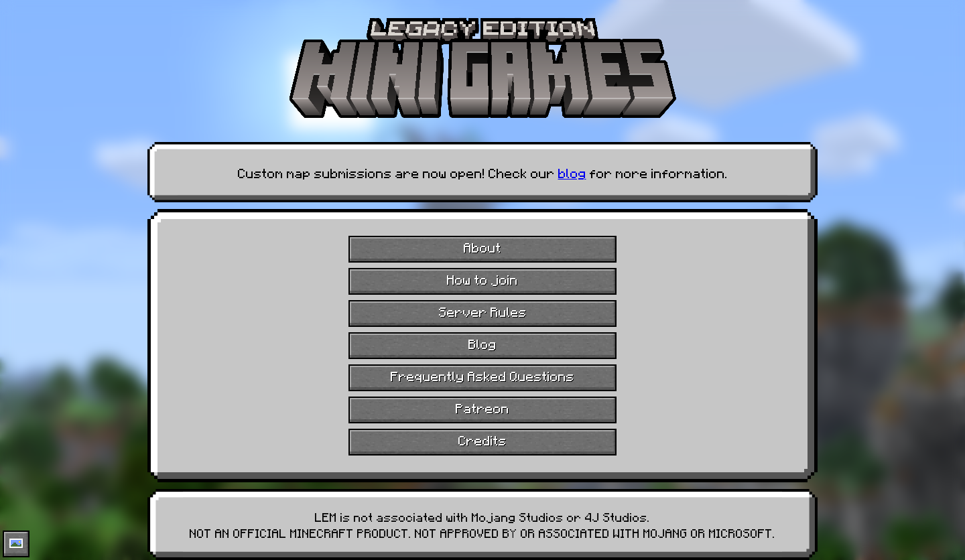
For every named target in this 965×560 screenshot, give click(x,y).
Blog (482, 343)
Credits (482, 439)
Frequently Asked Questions (482, 375)
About (482, 247)
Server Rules (483, 311)
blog (572, 172)
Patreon (482, 407)
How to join (482, 279)
